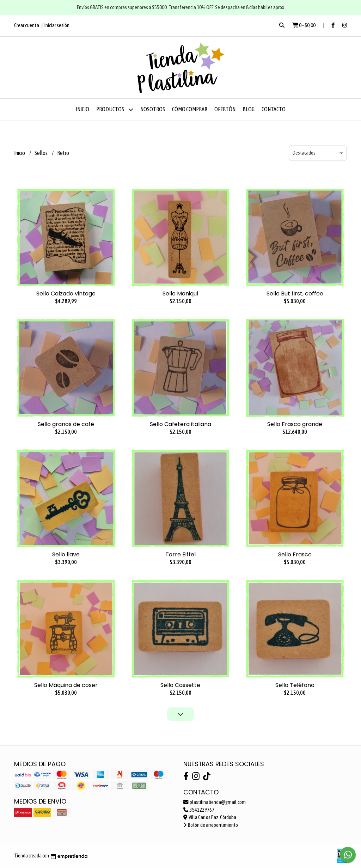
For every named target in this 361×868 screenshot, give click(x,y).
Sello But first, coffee (295, 294)
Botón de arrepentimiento (211, 825)
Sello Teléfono (295, 685)
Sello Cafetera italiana (180, 424)
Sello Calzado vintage (66, 294)
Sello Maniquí (180, 294)
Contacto (274, 109)
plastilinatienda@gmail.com (215, 802)
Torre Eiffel (180, 554)
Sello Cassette (180, 685)
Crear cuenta (27, 25)
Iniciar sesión (57, 25)
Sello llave (66, 554)
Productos (115, 109)
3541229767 (199, 810)
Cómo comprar (190, 109)
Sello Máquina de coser (66, 685)
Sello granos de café (66, 424)
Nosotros (153, 109)
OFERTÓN (225, 109)
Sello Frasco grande (295, 424)
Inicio (82, 109)
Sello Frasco (295, 554)
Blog (249, 109)
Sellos (41, 153)
